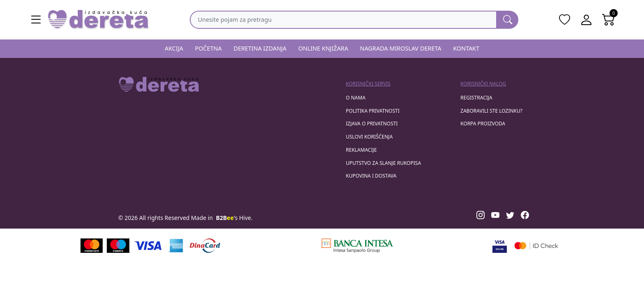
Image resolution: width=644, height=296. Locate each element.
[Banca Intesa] (357, 246)
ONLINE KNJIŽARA (323, 48)
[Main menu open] (36, 20)
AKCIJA (174, 48)
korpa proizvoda (483, 124)
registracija (476, 98)
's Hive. (234, 218)
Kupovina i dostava (371, 176)
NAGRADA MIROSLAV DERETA (401, 48)
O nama (356, 98)
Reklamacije (361, 150)
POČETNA (208, 48)
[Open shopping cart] (609, 20)
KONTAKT (466, 48)
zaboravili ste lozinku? (491, 111)
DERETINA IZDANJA (260, 48)
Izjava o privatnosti (372, 124)
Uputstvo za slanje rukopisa (383, 163)
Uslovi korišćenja (369, 137)
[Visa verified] (500, 246)
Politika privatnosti (373, 111)
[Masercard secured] (536, 246)
